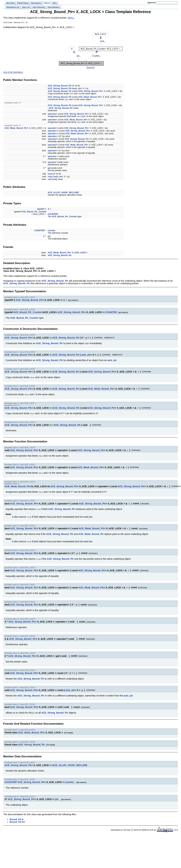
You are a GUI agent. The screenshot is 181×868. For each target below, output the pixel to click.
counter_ (52, 231)
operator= (53, 114)
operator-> (53, 157)
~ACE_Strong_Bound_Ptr (60, 108)
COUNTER (53, 214)
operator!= (53, 139)
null (50, 180)
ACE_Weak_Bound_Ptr (90, 97)
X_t (49, 209)
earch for (152, 3)
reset (50, 174)
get (49, 168)
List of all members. (13, 72)
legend (90, 68)
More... (72, 18)
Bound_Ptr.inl (17, 818)
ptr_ (50, 237)
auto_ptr (77, 89)
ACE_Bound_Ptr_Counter (34, 212)
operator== (53, 131)
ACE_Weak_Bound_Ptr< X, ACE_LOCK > (68, 253)
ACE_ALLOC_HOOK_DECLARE (63, 193)
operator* (52, 162)
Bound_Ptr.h (17, 815)
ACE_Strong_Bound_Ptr (60, 86)
